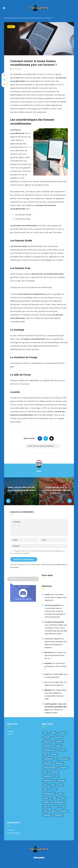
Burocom (48, 656)
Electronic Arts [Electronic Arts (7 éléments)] (49, 753)
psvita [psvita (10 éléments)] (54, 793)
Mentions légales (14, 836)
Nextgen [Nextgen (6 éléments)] (55, 775)
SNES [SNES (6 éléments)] (55, 801)
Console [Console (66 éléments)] (47, 749)
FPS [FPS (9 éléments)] (45, 758)
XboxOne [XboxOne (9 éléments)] (58, 819)
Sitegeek (11, 735)
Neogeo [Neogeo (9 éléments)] (64, 771)
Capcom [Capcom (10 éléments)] (47, 745)
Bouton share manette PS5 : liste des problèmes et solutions (56, 648)
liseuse (13, 151)
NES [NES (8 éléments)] (45, 775)
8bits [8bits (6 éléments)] (53, 736)
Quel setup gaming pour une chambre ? (56, 670)
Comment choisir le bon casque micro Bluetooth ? (56, 601)
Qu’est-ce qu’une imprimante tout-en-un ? (55, 659)
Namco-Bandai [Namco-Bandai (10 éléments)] (50, 771)
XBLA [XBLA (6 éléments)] (54, 814)
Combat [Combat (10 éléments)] (59, 745)
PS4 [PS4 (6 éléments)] (53, 788)
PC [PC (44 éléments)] (57, 780)
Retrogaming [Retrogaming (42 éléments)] (49, 797)
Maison (11, 27)
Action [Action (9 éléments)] (63, 736)
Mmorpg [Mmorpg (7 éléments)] (59, 767)
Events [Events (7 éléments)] (62, 753)
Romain (48, 667)
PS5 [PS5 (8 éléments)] (61, 788)
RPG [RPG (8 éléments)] (60, 797)
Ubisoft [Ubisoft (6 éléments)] (54, 810)
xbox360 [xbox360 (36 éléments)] (63, 814)
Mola (39, 475)
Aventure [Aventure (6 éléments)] (58, 740)
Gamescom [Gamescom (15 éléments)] (48, 762)
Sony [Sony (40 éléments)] (63, 801)
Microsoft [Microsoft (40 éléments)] (47, 767)
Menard (48, 694)
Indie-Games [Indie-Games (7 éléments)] (63, 762)
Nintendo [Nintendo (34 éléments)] (47, 780)
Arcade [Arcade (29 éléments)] (47, 740)
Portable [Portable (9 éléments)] (61, 784)
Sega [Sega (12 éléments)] (46, 801)
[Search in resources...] (23, 582)
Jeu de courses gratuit (54, 625)
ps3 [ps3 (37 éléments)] (45, 788)
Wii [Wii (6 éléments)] (63, 810)
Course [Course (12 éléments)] (58, 749)
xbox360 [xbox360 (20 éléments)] (47, 819)
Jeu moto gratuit (52, 609)
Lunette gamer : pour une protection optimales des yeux (56, 710)
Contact (10, 833)
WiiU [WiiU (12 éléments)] (45, 814)
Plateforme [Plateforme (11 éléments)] (48, 784)
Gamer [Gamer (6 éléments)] (54, 758)
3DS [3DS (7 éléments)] (45, 736)
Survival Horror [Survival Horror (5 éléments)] (59, 806)
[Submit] (36, 582)
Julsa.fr (10, 738)
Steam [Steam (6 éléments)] (46, 806)
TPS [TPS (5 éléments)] (45, 810)
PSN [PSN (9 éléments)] (45, 793)
